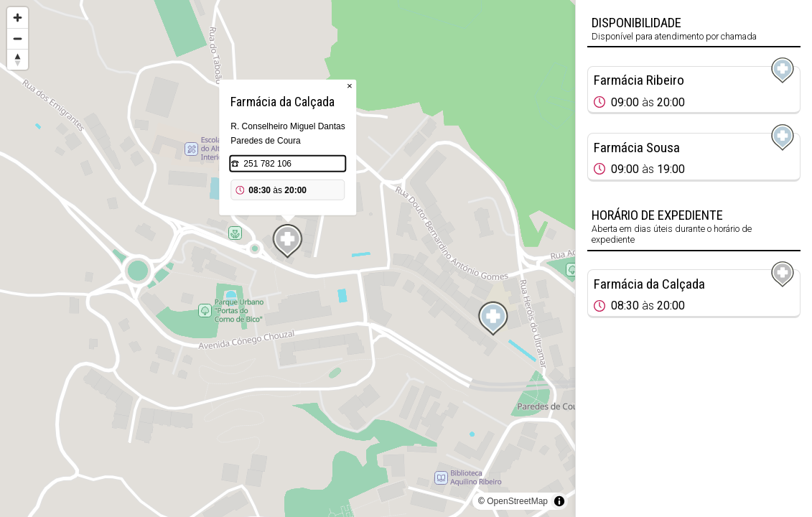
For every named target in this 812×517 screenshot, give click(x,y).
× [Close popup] (350, 86)
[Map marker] (493, 319)
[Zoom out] (18, 38)
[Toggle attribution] (559, 501)
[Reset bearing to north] (18, 59)
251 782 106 (267, 164)
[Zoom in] (18, 18)
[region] (288, 258)
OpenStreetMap (517, 501)
